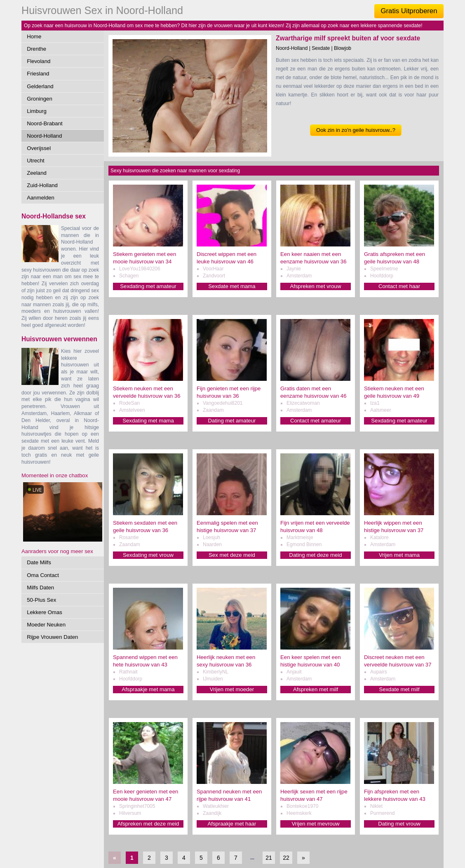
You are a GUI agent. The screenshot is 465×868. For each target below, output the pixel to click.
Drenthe (36, 49)
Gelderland (40, 86)
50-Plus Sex (41, 600)
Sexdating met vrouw (148, 555)
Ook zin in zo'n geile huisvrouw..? (356, 130)
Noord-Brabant (45, 123)
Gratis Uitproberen (409, 11)
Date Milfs (39, 562)
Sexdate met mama (232, 286)
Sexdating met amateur (148, 286)
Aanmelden (41, 198)
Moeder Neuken (46, 625)
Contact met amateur (316, 421)
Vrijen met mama (399, 555)
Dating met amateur (232, 421)
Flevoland (39, 61)
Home (34, 36)
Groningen (40, 99)
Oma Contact (43, 575)
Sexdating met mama (148, 421)
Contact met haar (399, 286)
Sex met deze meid (232, 555)
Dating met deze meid (315, 555)
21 (269, 858)
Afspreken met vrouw (316, 286)
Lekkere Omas (45, 612)
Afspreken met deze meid (148, 824)
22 (286, 858)
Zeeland (37, 173)
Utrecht (36, 161)
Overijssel (39, 148)
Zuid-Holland (42, 185)
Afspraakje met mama (148, 689)
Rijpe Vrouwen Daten (52, 637)
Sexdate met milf (399, 689)
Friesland (38, 74)
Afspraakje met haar (232, 824)
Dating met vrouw (399, 824)
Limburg (37, 111)
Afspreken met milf (316, 689)
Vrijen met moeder (232, 689)
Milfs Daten (40, 588)
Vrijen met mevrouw (315, 824)
